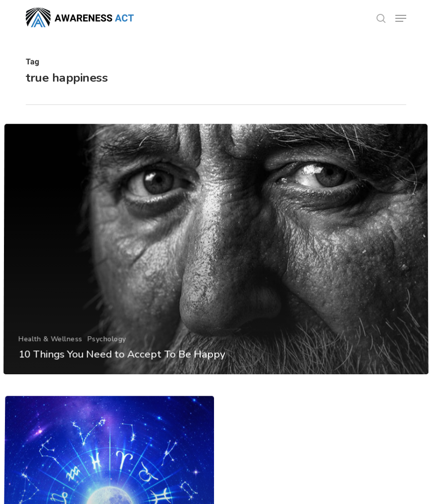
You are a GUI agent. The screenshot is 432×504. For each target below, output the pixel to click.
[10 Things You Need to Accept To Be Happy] (216, 265)
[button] (401, 18)
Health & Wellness (50, 354)
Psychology (106, 354)
